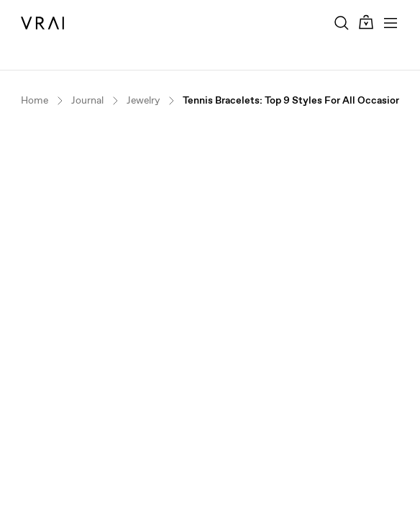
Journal (87, 100)
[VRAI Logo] (42, 23)
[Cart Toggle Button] (366, 23)
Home (35, 100)
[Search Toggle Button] (342, 23)
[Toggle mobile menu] (391, 23)
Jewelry (143, 100)
